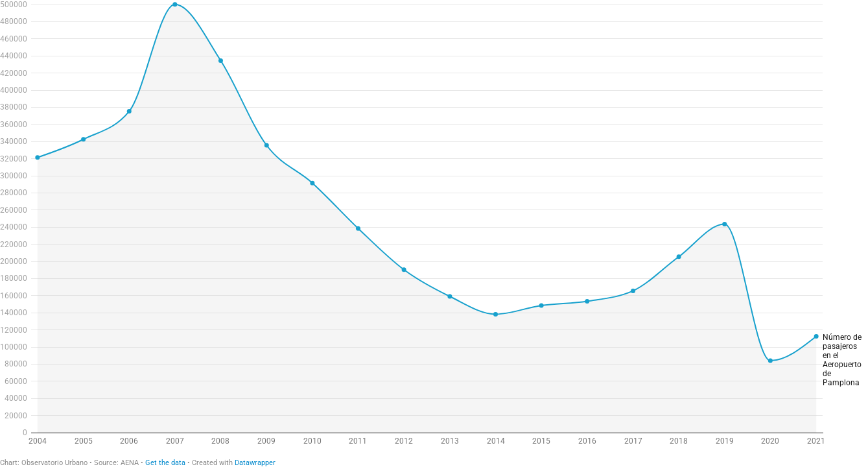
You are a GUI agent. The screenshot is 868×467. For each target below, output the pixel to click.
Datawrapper (255, 463)
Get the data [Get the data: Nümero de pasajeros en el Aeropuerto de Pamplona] (165, 463)
